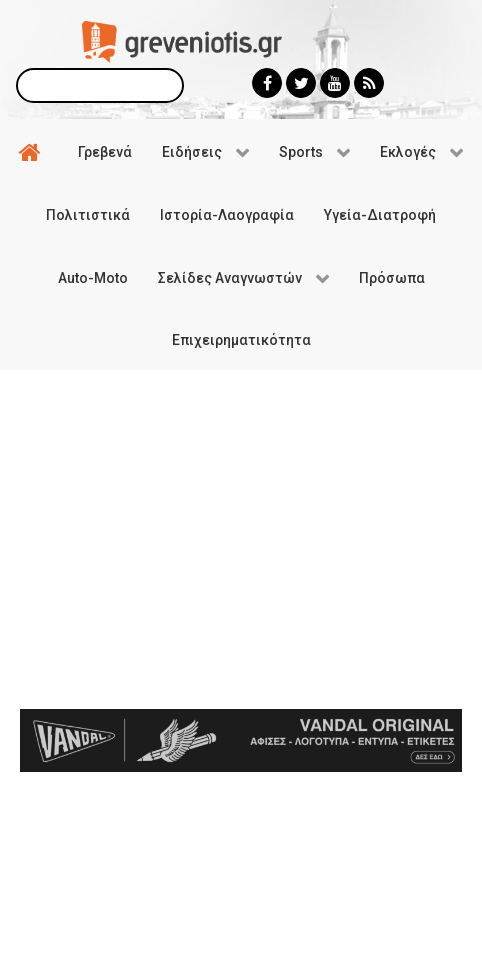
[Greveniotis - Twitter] (301, 83)
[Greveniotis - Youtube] (335, 83)
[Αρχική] (33, 151)
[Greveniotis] (182, 40)
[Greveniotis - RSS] (369, 83)
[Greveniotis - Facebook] (267, 83)
